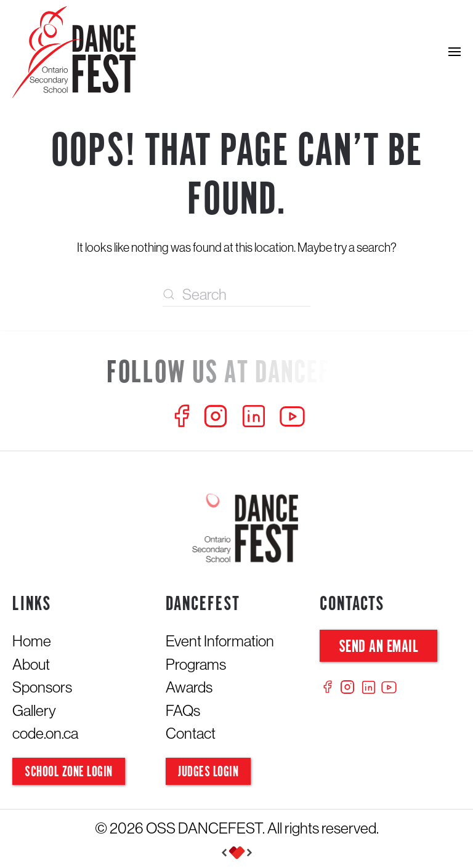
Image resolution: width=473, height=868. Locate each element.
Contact (191, 733)
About (31, 664)
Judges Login (208, 772)
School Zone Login (69, 772)
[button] (455, 52)
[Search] (236, 294)
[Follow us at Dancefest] (236, 374)
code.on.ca (45, 733)
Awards (189, 687)
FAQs (183, 710)
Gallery (34, 710)
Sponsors (42, 687)
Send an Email (379, 647)
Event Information (220, 641)
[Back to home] (74, 52)
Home (32, 641)
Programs (196, 664)
